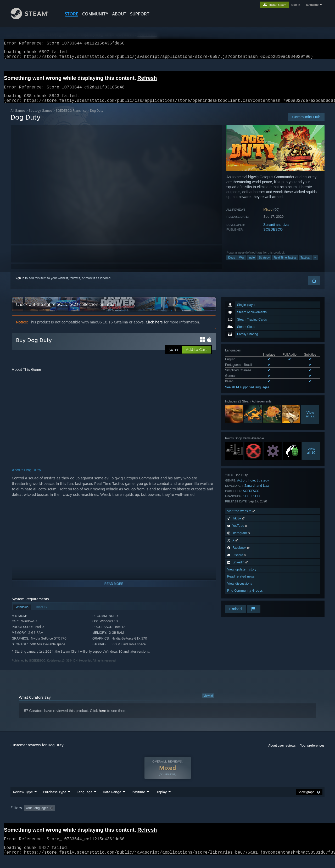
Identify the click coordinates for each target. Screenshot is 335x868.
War (242, 264)
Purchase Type (55, 802)
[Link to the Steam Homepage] (33, 18)
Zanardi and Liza (276, 231)
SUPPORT (140, 14)
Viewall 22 (310, 421)
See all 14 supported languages (247, 394)
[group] (167, 818)
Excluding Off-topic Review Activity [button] (90, 818)
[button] (196, 356)
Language (85, 802)
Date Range (112, 802)
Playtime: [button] (130, 818)
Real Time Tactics (285, 264)
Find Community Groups (245, 597)
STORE (72, 14)
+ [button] (315, 264)
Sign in (19, 284)
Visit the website (241, 517)
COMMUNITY (95, 14)
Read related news (241, 583)
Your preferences (312, 752)
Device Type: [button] (279, 818)
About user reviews (282, 752)
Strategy (264, 264)
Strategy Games (41, 117)
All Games (18, 117)
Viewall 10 (311, 457)
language (312, 5)
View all (208, 702)
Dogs (232, 264)
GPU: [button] (256, 818)
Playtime (138, 802)
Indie (252, 264)
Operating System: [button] (212, 818)
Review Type (23, 802)
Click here (154, 328)
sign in (296, 5)
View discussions (240, 590)
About (119, 14)
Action (242, 487)
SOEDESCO (273, 236)
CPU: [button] (239, 818)
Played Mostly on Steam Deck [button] (168, 818)
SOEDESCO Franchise (71, 117)
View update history (242, 576)
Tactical (305, 264)
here (103, 717)
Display (161, 802)
